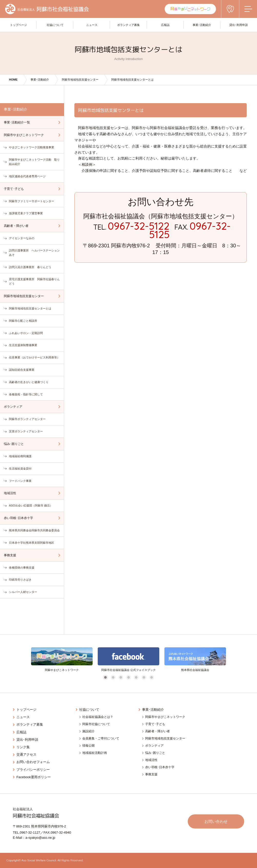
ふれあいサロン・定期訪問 (26, 333)
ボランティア (13, 407)
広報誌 (21, 732)
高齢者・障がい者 (16, 226)
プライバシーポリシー (33, 770)
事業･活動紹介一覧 (17, 122)
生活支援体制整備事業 (23, 345)
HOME (13, 80)
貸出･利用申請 (27, 740)
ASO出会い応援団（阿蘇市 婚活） (31, 505)
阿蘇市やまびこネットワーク (24, 135)
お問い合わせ (216, 821)
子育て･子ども (14, 189)
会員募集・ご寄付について (101, 738)
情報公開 (88, 746)
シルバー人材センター (23, 592)
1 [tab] (105, 677)
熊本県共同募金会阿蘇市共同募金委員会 (34, 530)
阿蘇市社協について (96, 724)
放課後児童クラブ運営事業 (26, 213)
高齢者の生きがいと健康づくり (29, 382)
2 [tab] (113, 677)
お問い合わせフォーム (33, 762)
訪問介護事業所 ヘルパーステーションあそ (34, 253)
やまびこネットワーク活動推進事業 (32, 147)
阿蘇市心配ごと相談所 (23, 321)
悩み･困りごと (14, 444)
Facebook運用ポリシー (34, 777)
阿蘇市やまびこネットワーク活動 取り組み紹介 (34, 162)
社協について (89, 710)
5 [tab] (136, 677)
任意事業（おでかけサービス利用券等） (34, 357)
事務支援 (10, 555)
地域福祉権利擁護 (20, 456)
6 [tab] (144, 677)
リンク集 (23, 747)
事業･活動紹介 (40, 80)
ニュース (23, 717)
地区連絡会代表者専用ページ (27, 176)
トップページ (26, 710)
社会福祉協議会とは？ (98, 717)
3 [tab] (121, 677)
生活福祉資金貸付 (20, 469)
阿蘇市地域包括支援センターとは (30, 308)
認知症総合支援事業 (22, 370)
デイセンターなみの (22, 238)
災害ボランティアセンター (26, 431)
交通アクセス (26, 754)
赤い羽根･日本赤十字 (18, 518)
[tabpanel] (62, 660)
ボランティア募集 (30, 724)
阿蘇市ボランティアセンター (27, 419)
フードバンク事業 (20, 481)
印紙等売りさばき (20, 580)
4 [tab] (128, 677)
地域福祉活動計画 (95, 753)
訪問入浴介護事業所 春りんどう (30, 267)
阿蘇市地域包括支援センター (80, 80)
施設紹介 (88, 731)
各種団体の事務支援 (22, 568)
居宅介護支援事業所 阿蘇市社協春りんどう (34, 281)
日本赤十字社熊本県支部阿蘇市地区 (32, 543)
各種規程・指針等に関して (26, 394)
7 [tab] (151, 677)
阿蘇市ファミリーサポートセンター (32, 201)
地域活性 (10, 493)
